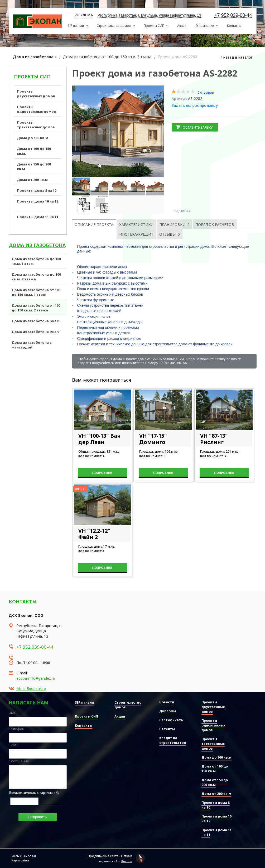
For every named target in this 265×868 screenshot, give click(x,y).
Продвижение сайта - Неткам (110, 856)
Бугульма (83, 15)
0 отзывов (206, 92)
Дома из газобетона (33, 57)
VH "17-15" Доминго (153, 439)
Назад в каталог (238, 57)
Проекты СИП (32, 77)
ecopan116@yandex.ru (36, 678)
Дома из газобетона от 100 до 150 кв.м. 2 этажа (107, 57)
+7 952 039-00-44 (233, 15)
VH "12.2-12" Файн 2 (94, 534)
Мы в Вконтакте (31, 688)
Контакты (23, 602)
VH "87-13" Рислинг (214, 439)
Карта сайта (20, 860)
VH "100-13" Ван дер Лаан (100, 439)
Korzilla (127, 861)
